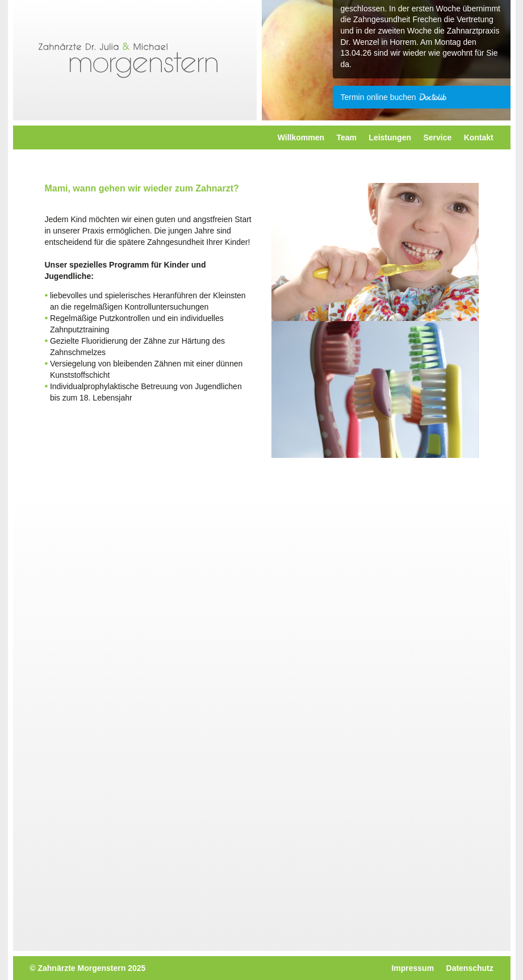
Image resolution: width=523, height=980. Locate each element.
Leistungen (390, 137)
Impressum (413, 968)
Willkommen (301, 137)
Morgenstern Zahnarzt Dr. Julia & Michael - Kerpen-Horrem (128, 60)
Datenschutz (470, 968)
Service (437, 137)
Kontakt (479, 137)
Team (346, 137)
